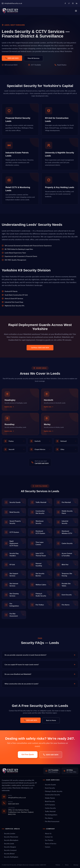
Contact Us (48, 837)
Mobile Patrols (49, 798)
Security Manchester (10, 837)
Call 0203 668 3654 (42, 463)
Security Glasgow (9, 847)
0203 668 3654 (51, 755)
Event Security (49, 788)
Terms (67, 865)
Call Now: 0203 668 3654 (40, 348)
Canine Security (49, 808)
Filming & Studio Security (53, 791)
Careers (47, 847)
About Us (47, 833)
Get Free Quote (28, 754)
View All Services (33, 58)
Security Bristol (8, 854)
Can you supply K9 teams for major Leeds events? (40, 665)
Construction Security (51, 795)
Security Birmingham (10, 840)
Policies (58, 865)
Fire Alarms (48, 818)
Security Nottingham (10, 857)
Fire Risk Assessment (51, 821)
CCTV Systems (49, 805)
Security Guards (49, 785)
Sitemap (76, 865)
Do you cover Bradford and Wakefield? (40, 674)
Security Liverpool (9, 850)
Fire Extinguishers (50, 815)
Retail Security (49, 801)
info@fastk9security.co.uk (12, 3)
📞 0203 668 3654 (12, 58)
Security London (8, 833)
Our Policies (48, 840)
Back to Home (51, 720)
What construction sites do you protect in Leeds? (40, 684)
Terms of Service (50, 844)
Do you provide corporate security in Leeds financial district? (40, 655)
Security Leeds (8, 844)
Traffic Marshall (49, 811)
